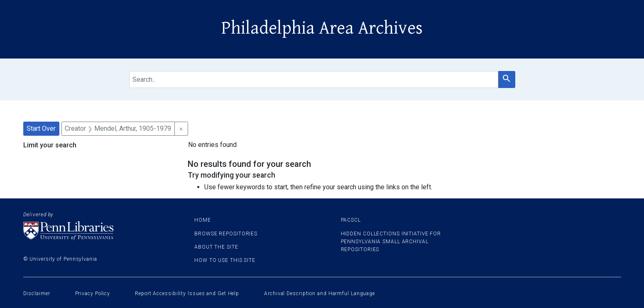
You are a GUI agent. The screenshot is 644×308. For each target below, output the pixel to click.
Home (203, 220)
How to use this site (225, 260)
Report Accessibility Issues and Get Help (187, 293)
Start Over (41, 128)
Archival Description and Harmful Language (320, 293)
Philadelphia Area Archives (322, 28)
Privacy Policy (93, 293)
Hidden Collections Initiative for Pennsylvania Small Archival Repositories (391, 242)
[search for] (314, 79)
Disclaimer (37, 293)
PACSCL (351, 220)
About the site (216, 247)
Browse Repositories (226, 234)
